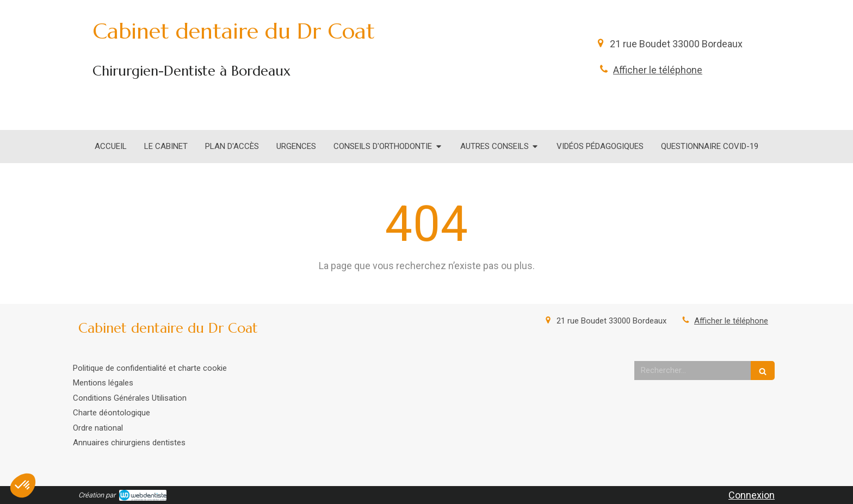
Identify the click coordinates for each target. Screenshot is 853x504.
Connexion (752, 495)
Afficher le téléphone (658, 70)
